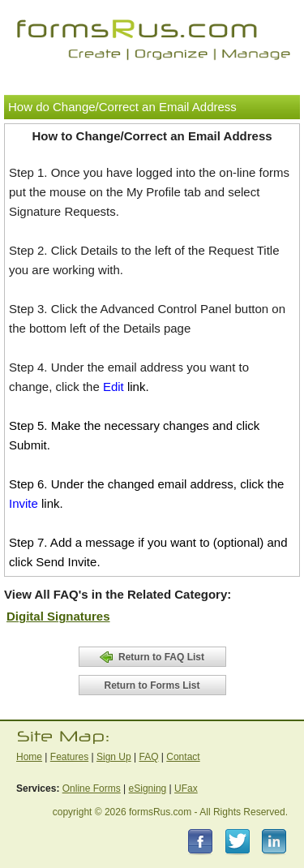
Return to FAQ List (152, 657)
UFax (186, 789)
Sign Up (114, 757)
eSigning (148, 789)
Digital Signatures (58, 616)
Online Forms (92, 789)
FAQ (148, 757)
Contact (183, 757)
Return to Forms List (152, 685)
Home (29, 757)
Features (69, 757)
